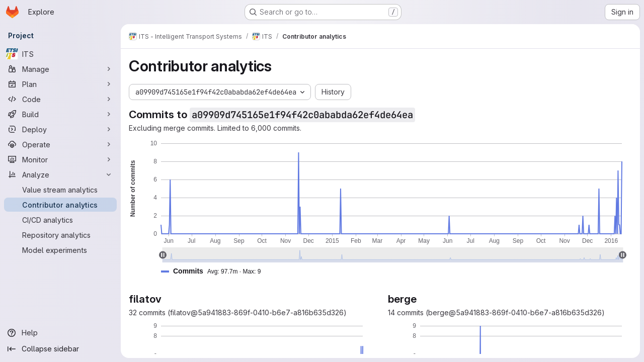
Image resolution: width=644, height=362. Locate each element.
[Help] (60, 333)
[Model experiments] (60, 250)
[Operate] (60, 144)
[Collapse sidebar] (60, 349)
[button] (215, 271)
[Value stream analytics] (60, 190)
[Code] (60, 99)
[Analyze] (60, 174)
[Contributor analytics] (60, 205)
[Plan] (60, 84)
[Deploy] (60, 129)
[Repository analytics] (60, 235)
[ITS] (60, 54)
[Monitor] (60, 159)
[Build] (60, 114)
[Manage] (60, 69)
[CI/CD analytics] (60, 220)
